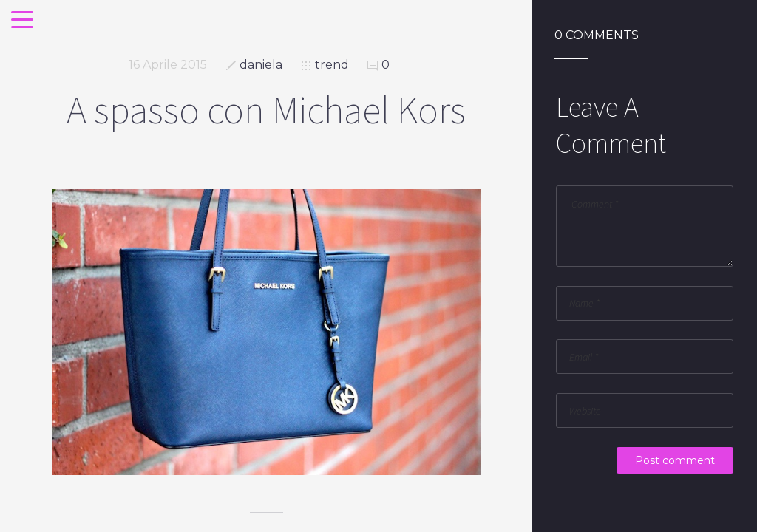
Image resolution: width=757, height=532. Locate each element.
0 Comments (597, 35)
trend (332, 65)
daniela (261, 65)
